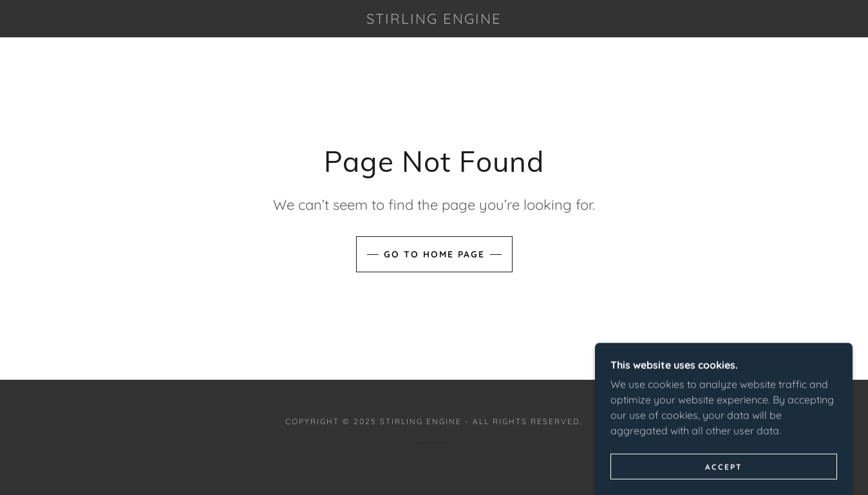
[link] (434, 20)
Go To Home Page (434, 254)
